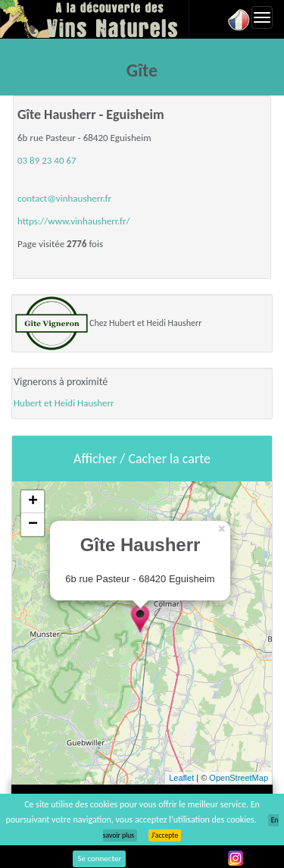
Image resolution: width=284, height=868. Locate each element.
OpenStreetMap (239, 778)
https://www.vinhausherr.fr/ (74, 221)
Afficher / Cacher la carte (142, 459)
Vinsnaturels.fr (95, 19)
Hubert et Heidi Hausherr (64, 403)
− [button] (33, 525)
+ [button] (33, 502)
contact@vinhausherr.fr (64, 198)
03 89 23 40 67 (47, 160)
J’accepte (165, 835)
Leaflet (181, 778)
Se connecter (99, 859)
